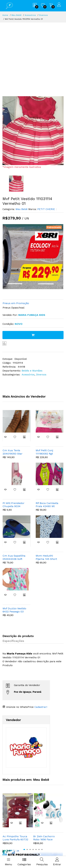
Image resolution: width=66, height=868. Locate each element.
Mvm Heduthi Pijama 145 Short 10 (46, 557)
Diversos (43, 15)
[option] (33, 131)
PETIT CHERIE (46, 209)
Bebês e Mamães (32, 371)
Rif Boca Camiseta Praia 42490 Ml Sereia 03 (47, 505)
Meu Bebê (16, 15)
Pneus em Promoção (16, 303)
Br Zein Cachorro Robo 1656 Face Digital (44, 838)
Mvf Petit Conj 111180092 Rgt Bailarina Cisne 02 (47, 452)
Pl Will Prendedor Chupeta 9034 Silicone (14, 505)
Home (5, 15)
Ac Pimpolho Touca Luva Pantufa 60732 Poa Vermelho (15, 838)
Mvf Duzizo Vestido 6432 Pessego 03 (14, 610)
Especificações (13, 641)
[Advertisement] (33, 57)
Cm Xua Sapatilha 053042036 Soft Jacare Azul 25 (14, 557)
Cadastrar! (40, 707)
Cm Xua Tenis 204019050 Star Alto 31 (13, 452)
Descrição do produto (18, 636)
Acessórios (30, 15)
